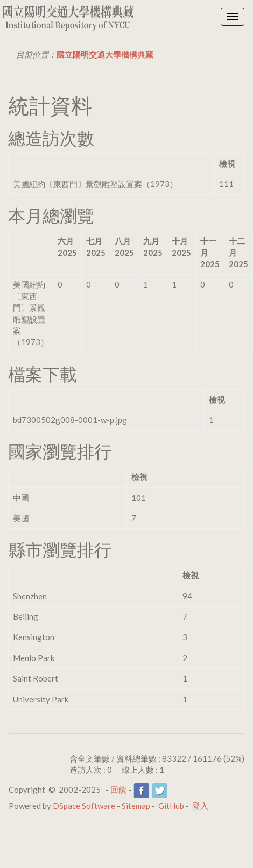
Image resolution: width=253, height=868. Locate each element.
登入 (200, 806)
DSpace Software (84, 806)
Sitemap (136, 806)
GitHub (171, 806)
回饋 (118, 790)
